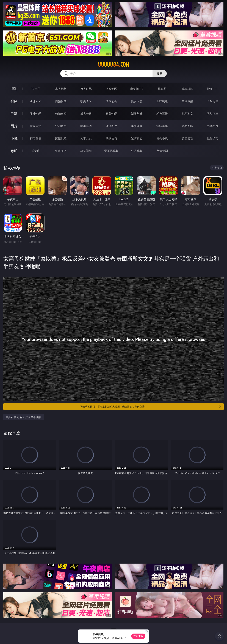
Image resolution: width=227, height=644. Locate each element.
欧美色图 (86, 126)
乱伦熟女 (187, 114)
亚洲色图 (61, 126)
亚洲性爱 (35, 114)
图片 (14, 126)
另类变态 (213, 114)
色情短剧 (162, 151)
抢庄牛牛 (213, 89)
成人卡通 (86, 114)
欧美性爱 (111, 114)
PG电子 (35, 89)
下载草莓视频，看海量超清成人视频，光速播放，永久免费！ (151, 407)
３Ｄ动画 (111, 101)
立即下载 (138, 636)
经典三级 (162, 114)
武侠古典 (111, 138)
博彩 (14, 89)
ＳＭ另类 (213, 101)
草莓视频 (86, 151)
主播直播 (187, 101)
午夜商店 (61, 151)
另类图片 (213, 126)
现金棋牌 (187, 89)
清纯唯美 (162, 126)
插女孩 (35, 151)
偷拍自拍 (61, 114)
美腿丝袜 (137, 126)
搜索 (160, 74)
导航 (14, 151)
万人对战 (86, 89)
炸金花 (162, 89)
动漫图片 (111, 126)
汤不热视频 (111, 151)
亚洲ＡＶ (35, 101)
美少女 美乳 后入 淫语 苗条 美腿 (24, 417)
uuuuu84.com (113, 64)
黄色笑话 (187, 138)
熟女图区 (187, 126)
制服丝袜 (137, 114)
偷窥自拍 (35, 126)
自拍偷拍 (61, 101)
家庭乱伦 (61, 138)
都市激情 (35, 138)
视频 (14, 101)
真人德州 (61, 89)
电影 (14, 113)
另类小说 (162, 138)
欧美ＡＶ (86, 101)
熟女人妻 (137, 101)
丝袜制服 (162, 101)
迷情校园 (137, 138)
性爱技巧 (213, 138)
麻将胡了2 (137, 89)
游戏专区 (111, 89)
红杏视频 (137, 151)
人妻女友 (86, 138)
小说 (14, 138)
